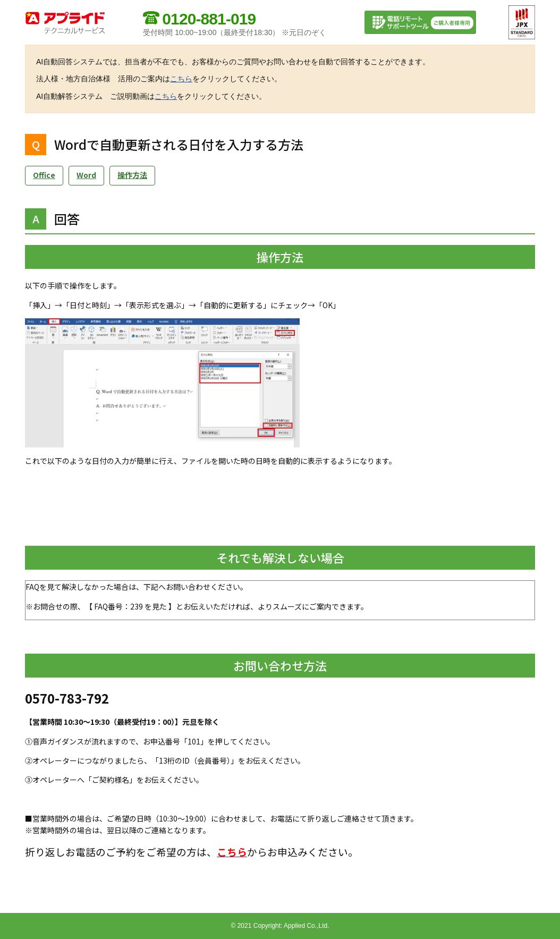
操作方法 (132, 175)
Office (44, 175)
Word (86, 175)
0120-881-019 (209, 19)
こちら (181, 79)
